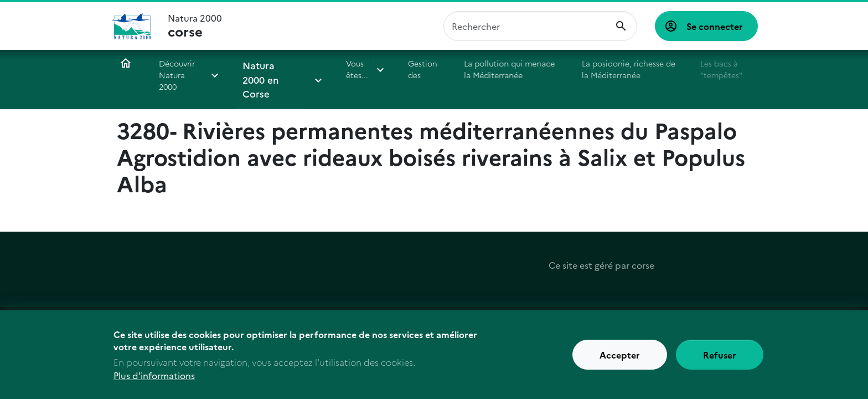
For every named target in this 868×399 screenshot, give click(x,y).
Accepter (620, 359)
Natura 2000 (195, 26)
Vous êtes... (343, 69)
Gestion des (408, 69)
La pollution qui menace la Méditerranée (493, 69)
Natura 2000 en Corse (260, 75)
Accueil (126, 63)
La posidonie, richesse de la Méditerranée (614, 69)
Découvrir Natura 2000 (182, 69)
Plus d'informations (154, 379)
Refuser (720, 359)
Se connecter (715, 26)
